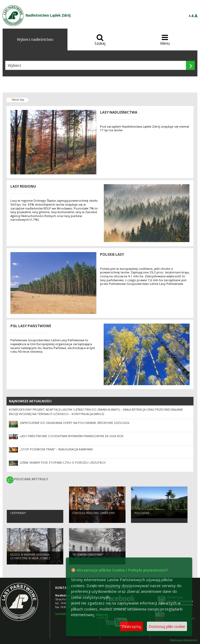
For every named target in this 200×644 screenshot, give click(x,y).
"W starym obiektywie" (88, 555)
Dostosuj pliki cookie (167, 626)
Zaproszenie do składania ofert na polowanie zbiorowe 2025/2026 (75, 423)
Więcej (102, 615)
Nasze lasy (18, 100)
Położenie (142, 513)
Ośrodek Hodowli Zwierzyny (93, 513)
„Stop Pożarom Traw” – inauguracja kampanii (56, 449)
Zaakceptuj (131, 626)
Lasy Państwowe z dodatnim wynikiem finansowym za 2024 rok (72, 436)
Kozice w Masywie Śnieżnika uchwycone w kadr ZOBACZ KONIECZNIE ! (30, 558)
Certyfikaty (18, 513)
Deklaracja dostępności (184, 640)
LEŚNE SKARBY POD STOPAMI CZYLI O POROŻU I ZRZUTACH (63, 462)
